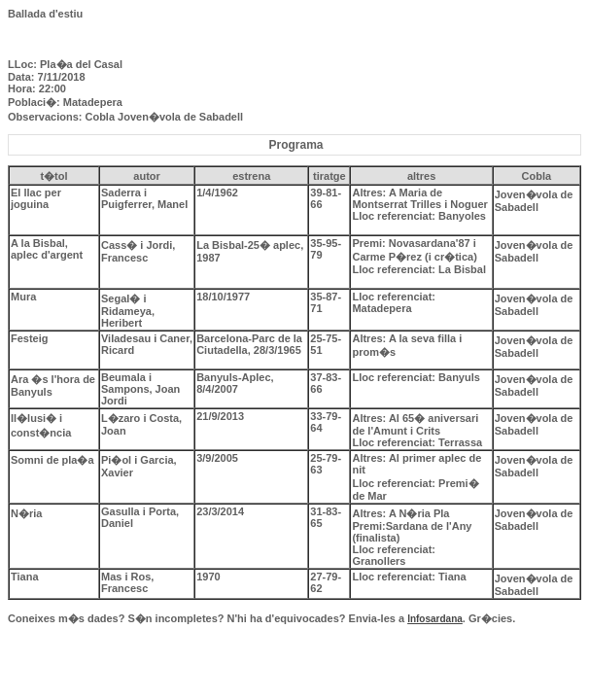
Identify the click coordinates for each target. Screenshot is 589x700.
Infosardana (435, 619)
